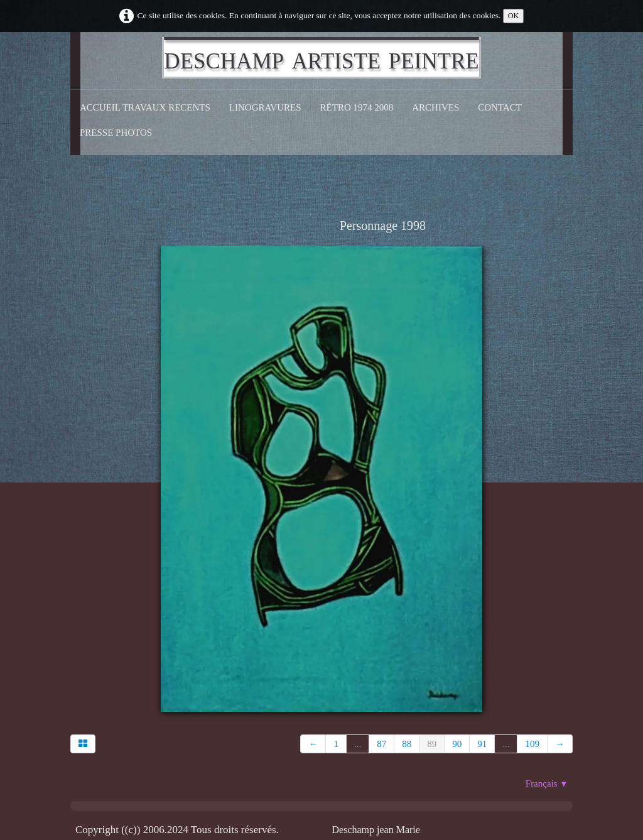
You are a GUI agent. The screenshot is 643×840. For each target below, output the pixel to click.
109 (532, 744)
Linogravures (265, 107)
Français (547, 783)
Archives (435, 107)
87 (381, 744)
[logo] (321, 58)
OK (514, 16)
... (358, 744)
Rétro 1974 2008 (357, 107)
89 (432, 744)
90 (457, 744)
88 (407, 744)
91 (482, 744)
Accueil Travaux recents (145, 107)
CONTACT (500, 107)
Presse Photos (116, 133)
